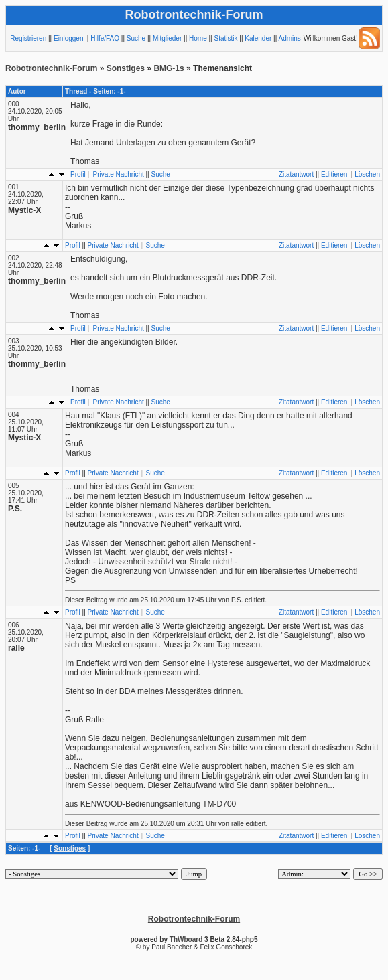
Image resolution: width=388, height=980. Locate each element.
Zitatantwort (296, 174)
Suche (136, 38)
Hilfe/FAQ (105, 38)
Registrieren (28, 38)
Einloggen (68, 38)
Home (198, 38)
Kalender (258, 38)
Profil (78, 174)
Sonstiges (126, 68)
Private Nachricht (119, 174)
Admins (290, 38)
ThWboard (186, 940)
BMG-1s (169, 68)
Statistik (225, 38)
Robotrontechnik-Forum (51, 68)
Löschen (367, 174)
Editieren (334, 174)
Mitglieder (167, 38)
